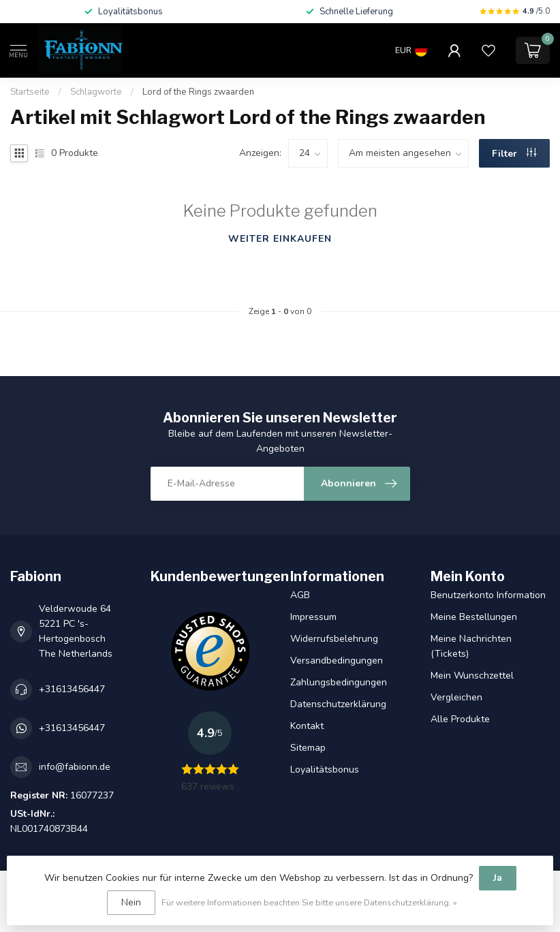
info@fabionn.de (75, 767)
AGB (300, 595)
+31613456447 (72, 689)
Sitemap (308, 748)
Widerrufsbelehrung (334, 639)
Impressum (313, 617)
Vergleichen (456, 697)
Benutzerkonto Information (488, 595)
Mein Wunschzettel (472, 675)
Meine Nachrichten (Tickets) (471, 646)
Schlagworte (96, 92)
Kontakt (307, 726)
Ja (498, 878)
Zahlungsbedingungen (339, 682)
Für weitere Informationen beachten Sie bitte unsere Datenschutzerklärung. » (309, 902)
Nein (131, 902)
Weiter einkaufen (280, 239)
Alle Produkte (460, 719)
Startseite (30, 92)
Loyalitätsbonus (325, 770)
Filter (514, 154)
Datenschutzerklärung (338, 704)
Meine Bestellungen (474, 617)
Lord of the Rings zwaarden (198, 92)
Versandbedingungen (337, 661)
